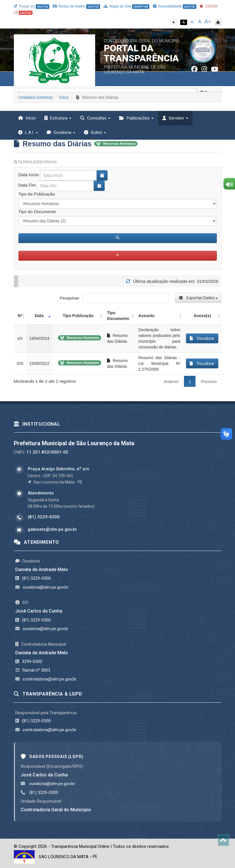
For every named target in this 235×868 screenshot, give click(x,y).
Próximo (209, 381)
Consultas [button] (95, 118)
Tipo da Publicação (37, 194)
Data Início (29, 175)
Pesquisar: (114, 298)
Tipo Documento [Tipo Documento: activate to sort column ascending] (118, 316)
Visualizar (202, 338)
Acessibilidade (174, 6)
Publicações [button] (136, 118)
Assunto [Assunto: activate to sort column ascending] (146, 316)
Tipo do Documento (37, 212)
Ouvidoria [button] (61, 132)
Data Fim (27, 185)
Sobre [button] (95, 132)
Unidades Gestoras (36, 97)
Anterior (171, 381)
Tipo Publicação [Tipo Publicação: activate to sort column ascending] (78, 316)
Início (27, 118)
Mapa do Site (126, 6)
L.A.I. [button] (28, 132)
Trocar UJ (32, 6)
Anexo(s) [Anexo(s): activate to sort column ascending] (202, 316)
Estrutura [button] (58, 118)
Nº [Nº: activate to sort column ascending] (20, 316)
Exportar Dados (198, 298)
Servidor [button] (175, 118)
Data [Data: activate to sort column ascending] (39, 316)
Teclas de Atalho (77, 6)
